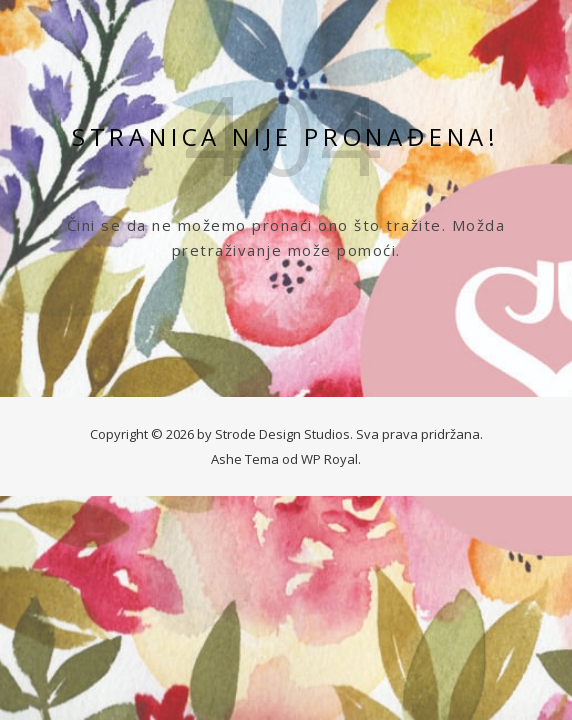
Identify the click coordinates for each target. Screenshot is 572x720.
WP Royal (329, 459)
